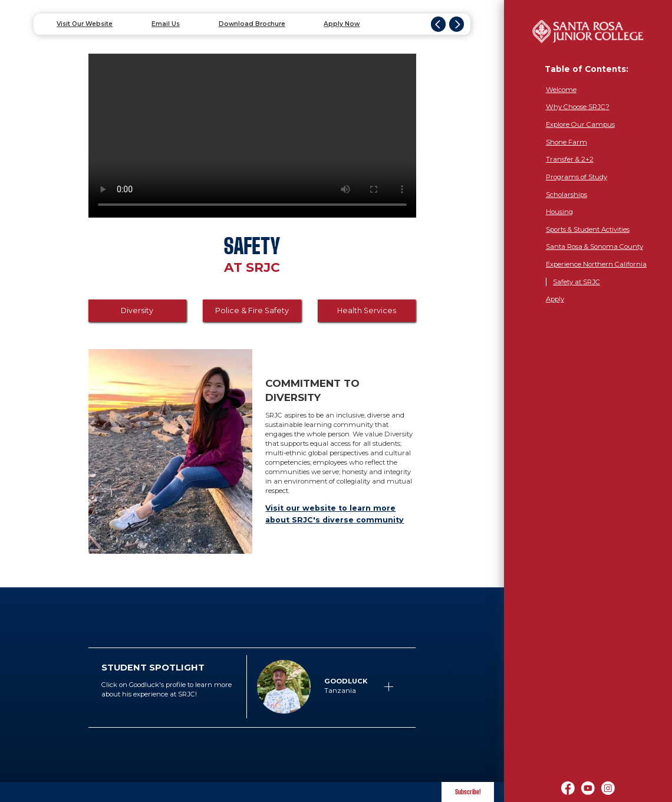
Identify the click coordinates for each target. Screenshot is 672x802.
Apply (555, 299)
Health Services (367, 310)
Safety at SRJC (577, 282)
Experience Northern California (596, 264)
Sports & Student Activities (588, 229)
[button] (325, 687)
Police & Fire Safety (252, 310)
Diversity (137, 310)
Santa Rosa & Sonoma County (594, 246)
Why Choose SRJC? (578, 107)
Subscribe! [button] (468, 792)
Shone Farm (566, 142)
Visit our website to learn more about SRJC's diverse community (335, 514)
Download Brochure (252, 24)
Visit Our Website (85, 24)
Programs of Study (577, 177)
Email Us (166, 24)
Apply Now (342, 24)
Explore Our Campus (580, 124)
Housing (559, 212)
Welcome (561, 90)
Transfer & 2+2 (570, 159)
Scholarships (566, 195)
